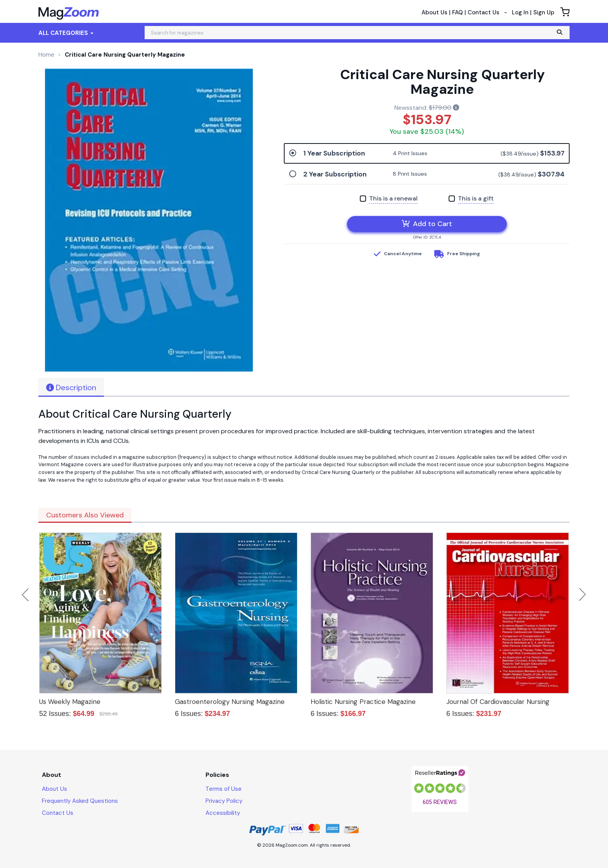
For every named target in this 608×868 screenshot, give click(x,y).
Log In (520, 12)
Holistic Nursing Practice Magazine (363, 702)
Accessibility (223, 813)
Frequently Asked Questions (80, 801)
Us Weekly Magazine (70, 702)
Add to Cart (427, 224)
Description (71, 387)
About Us (434, 12)
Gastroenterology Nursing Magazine (230, 702)
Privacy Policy (224, 801)
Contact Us (484, 12)
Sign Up (544, 12)
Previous (26, 595)
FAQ (458, 12)
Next (582, 595)
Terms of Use (224, 789)
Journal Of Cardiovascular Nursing (498, 702)
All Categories (66, 33)
